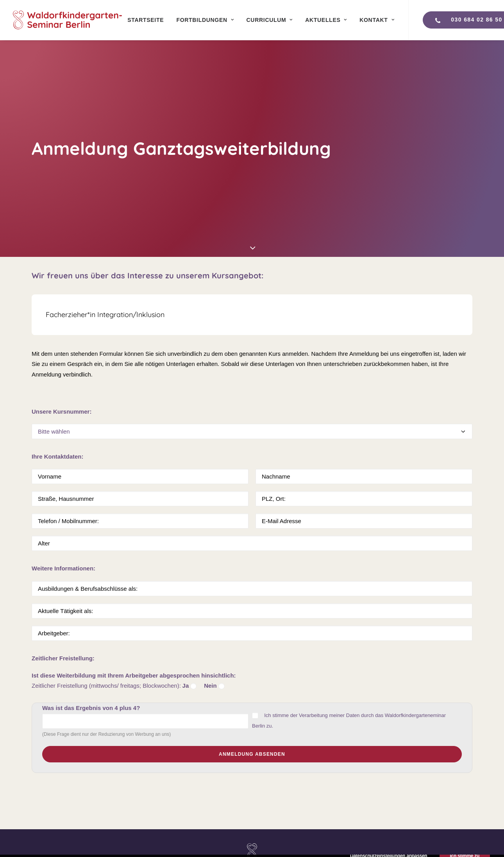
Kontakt (377, 20)
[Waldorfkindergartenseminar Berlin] (67, 20)
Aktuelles (326, 20)
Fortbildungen (205, 20)
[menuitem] (146, 20)
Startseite (146, 20)
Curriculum (270, 20)
